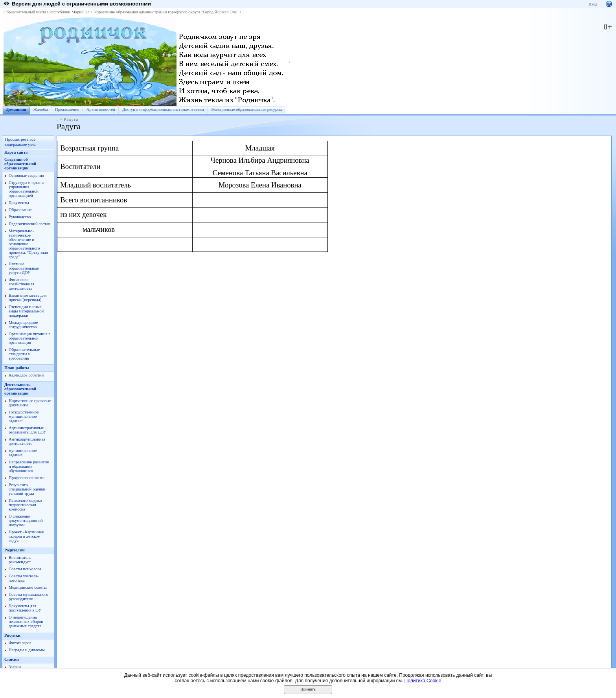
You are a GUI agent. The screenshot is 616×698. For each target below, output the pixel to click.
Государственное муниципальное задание (24, 416)
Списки (12, 659)
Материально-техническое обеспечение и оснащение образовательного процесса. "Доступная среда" (28, 244)
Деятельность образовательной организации (20, 389)
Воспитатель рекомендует (20, 560)
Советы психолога (25, 569)
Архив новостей (101, 109)
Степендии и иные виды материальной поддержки (26, 311)
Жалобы (41, 109)
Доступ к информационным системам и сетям (163, 109)
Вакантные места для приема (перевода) (28, 298)
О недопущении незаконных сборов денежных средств (26, 622)
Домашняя (16, 109)
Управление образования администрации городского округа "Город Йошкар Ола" (166, 12)
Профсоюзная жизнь (27, 478)
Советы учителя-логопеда (24, 578)
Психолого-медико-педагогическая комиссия (26, 505)
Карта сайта (16, 152)
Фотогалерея (20, 643)
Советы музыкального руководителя (29, 597)
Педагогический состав (29, 224)
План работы (17, 368)
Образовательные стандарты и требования (24, 354)
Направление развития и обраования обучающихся (29, 466)
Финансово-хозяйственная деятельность (21, 284)
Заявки (15, 667)
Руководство (20, 217)
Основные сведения (26, 175)
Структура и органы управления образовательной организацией (27, 189)
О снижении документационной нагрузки (26, 521)
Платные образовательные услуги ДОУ (24, 268)
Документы (19, 203)
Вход (593, 4)
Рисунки (12, 635)
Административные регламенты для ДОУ (28, 430)
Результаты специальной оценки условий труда (27, 489)
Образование (20, 210)
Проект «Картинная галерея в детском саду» (26, 536)
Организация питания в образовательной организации (29, 338)
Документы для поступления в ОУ (25, 608)
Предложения (67, 109)
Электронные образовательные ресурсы (246, 109)
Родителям (15, 550)
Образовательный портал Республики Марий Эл (47, 12)
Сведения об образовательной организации (20, 164)
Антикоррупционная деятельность (27, 441)
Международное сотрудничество (23, 325)
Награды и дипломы (27, 650)
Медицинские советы (28, 587)
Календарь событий (26, 375)
